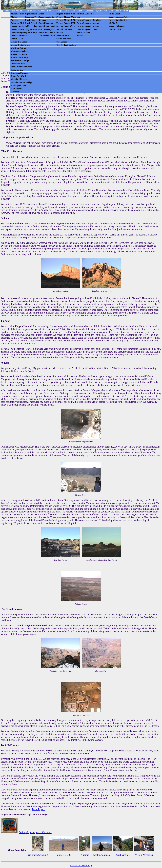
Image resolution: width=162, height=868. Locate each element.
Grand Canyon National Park (32, 626)
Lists (111, 11)
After (4, 500)
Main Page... (38, 809)
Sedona (19, 224)
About (125, 11)
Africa (67, 11)
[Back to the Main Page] (81, 866)
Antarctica (90, 11)
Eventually (6, 759)
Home (6, 11)
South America (31, 11)
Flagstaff (20, 326)
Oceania (80, 11)
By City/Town (101, 11)
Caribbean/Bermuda (46, 11)
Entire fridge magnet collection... (35, 832)
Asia (73, 11)
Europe (59, 11)
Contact (118, 11)
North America (17, 11)
